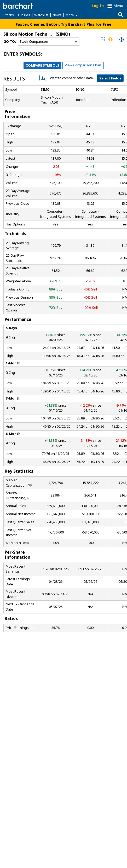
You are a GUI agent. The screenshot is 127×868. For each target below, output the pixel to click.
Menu (118, 6)
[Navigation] (49, 42)
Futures (24, 15)
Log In (98, 6)
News (57, 15)
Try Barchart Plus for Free (86, 24)
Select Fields (110, 78)
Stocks (9, 15)
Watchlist (41, 15)
